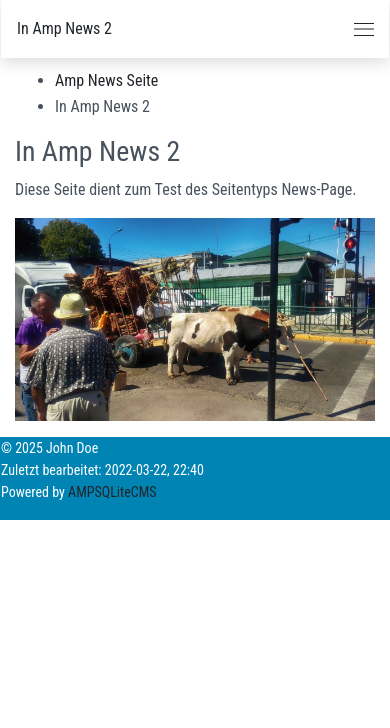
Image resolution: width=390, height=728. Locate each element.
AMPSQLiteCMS (112, 492)
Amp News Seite (106, 80)
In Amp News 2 (64, 28)
